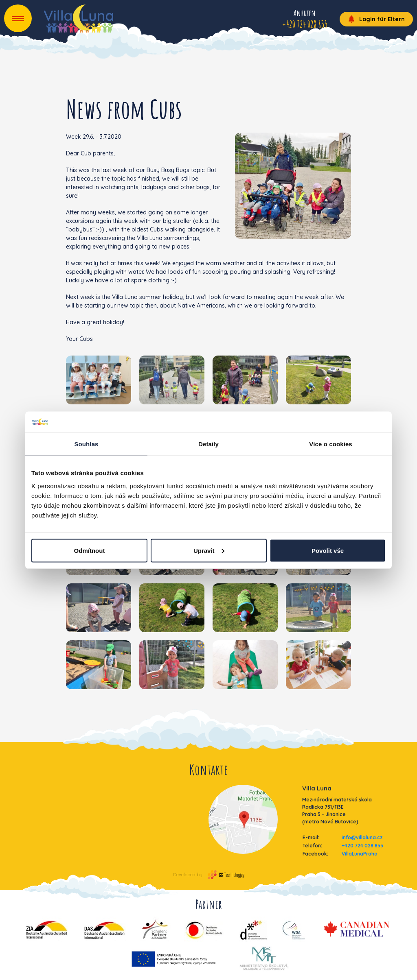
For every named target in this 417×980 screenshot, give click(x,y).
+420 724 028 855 (362, 846)
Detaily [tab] (208, 444)
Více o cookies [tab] (331, 444)
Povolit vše (328, 550)
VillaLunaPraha (360, 854)
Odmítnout (90, 550)
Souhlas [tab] (86, 444)
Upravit (209, 550)
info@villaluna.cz (362, 837)
